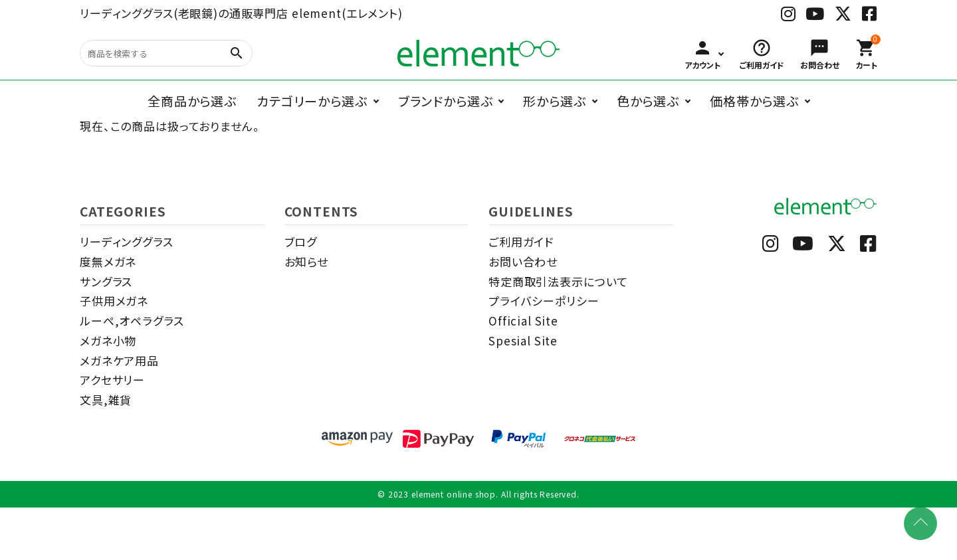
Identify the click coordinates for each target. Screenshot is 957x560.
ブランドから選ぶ (446, 101)
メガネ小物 (108, 340)
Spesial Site (523, 340)
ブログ (301, 241)
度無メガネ (108, 261)
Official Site (523, 321)
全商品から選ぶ (192, 101)
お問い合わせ (523, 261)
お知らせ (306, 261)
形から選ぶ (554, 101)
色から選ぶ (648, 101)
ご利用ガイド (521, 241)
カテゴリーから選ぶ (312, 101)
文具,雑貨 (106, 400)
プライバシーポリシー (544, 301)
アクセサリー (112, 380)
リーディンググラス (127, 241)
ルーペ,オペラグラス (132, 321)
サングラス (106, 281)
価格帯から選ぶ (754, 101)
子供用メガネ (114, 301)
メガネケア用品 (119, 360)
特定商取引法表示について (558, 281)
